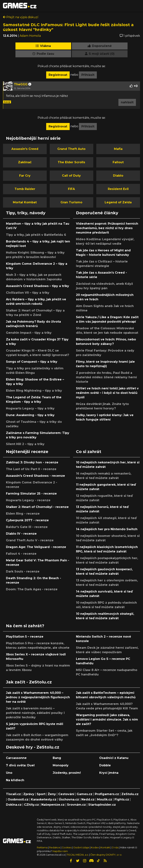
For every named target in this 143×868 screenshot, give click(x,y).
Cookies (67, 848)
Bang (57, 758)
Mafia (118, 149)
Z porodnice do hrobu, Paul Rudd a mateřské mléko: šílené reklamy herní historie (106, 377)
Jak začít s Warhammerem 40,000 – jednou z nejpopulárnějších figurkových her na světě (38, 697)
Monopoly (61, 765)
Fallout (118, 162)
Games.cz (85, 794)
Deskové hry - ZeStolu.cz (33, 747)
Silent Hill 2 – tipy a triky (25, 444)
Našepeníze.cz (53, 805)
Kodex (95, 848)
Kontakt (106, 848)
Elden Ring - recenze (23, 514)
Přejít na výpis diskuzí (21, 17)
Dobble (105, 765)
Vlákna (43, 46)
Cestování (66, 794)
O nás (115, 848)
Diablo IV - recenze (21, 534)
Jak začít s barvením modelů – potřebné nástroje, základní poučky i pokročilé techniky (35, 713)
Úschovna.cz (69, 799)
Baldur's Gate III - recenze (27, 527)
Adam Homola (30, 36)
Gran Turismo (71, 202)
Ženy (52, 794)
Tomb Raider (25, 189)
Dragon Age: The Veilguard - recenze (36, 547)
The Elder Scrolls (71, 162)
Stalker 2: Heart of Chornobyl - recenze (37, 507)
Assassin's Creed (25, 149)
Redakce (55, 848)
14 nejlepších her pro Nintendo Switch (107, 529)
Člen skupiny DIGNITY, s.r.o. (106, 855)
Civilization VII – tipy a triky (28, 293)
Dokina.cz (14, 805)
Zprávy (29, 794)
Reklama (42, 848)
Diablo (118, 176)
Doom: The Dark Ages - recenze (32, 589)
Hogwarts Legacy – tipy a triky (30, 408)
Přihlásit (88, 75)
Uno (9, 773)
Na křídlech (15, 780)
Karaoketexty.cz (44, 799)
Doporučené (100, 46)
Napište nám (60, 851)
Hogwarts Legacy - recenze (28, 500)
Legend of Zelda (118, 202)
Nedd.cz (88, 799)
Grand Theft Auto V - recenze (30, 540)
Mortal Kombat (25, 202)
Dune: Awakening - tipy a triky (30, 415)
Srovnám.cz (76, 805)
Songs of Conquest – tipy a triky (32, 362)
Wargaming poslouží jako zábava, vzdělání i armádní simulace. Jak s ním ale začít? (107, 719)
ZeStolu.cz (130, 794)
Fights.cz (122, 799)
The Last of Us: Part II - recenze (31, 469)
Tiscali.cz (13, 794)
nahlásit (127, 102)
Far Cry (25, 176)
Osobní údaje (81, 848)
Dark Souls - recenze (23, 571)
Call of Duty (71, 176)
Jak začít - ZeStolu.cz (29, 682)
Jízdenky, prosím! (67, 773)
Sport (41, 794)
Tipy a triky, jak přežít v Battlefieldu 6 (36, 235)
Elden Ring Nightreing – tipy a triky (34, 391)
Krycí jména (109, 773)
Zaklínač (25, 162)
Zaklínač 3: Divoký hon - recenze (32, 462)
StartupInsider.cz (102, 805)
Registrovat (58, 75)
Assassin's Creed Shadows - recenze (35, 476)
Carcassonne (16, 758)
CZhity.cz (31, 805)
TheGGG (21, 84)
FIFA (71, 189)
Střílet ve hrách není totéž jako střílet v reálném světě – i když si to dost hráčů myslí (107, 393)
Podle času (43, 54)
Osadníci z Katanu (114, 758)
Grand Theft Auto (71, 149)
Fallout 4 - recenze (21, 554)
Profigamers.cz (107, 794)
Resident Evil (118, 189)
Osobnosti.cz (18, 799)
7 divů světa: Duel (20, 765)
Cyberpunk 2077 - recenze (27, 520)
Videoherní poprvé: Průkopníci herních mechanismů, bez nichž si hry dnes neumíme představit (107, 228)
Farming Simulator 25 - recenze (31, 494)
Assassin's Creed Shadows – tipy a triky (38, 286)
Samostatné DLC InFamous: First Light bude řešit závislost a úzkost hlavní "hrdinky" (68, 27)
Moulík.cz (105, 799)
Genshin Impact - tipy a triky (29, 333)
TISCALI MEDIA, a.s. (78, 855)
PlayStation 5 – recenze (25, 637)
